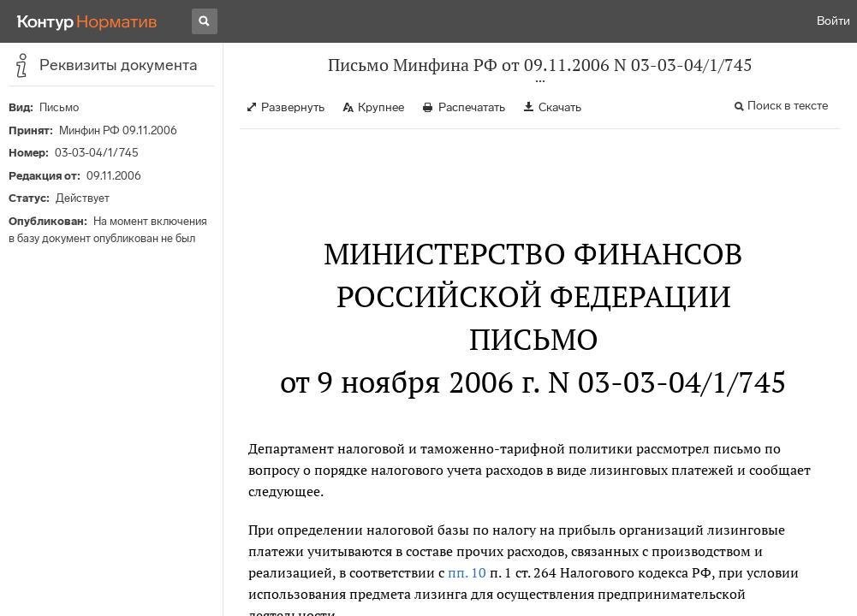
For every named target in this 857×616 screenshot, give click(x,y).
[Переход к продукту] (87, 21)
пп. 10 (467, 572)
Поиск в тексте (788, 106)
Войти (833, 21)
